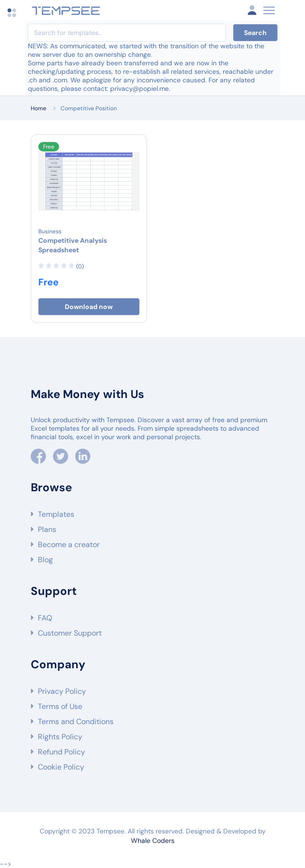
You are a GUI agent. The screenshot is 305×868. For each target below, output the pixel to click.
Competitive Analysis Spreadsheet (73, 245)
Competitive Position (89, 108)
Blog (45, 560)
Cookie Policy (61, 767)
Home (39, 108)
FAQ (45, 618)
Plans (47, 529)
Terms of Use (60, 706)
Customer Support (70, 633)
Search (255, 33)
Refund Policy (61, 752)
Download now (89, 307)
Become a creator (69, 545)
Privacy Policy (62, 691)
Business (50, 231)
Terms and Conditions (76, 722)
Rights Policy (60, 737)
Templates (56, 514)
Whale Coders (153, 841)
